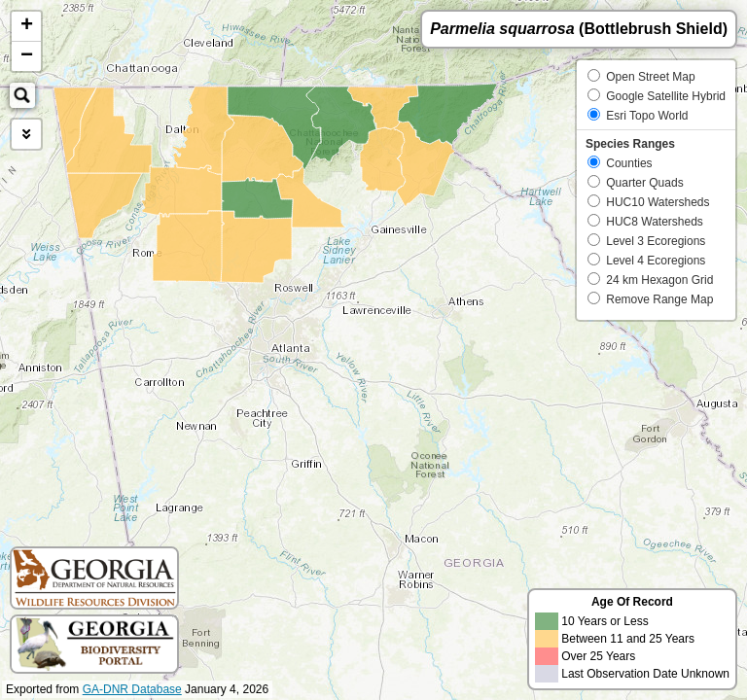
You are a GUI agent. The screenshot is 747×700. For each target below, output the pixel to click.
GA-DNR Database (132, 689)
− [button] (27, 56)
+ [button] (27, 26)
